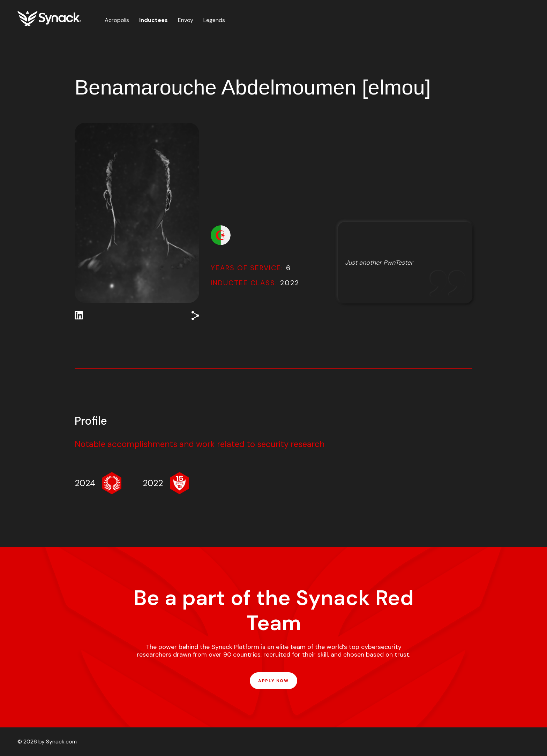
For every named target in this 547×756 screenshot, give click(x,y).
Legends (214, 20)
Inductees (153, 20)
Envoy (186, 20)
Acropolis (117, 20)
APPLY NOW (273, 681)
